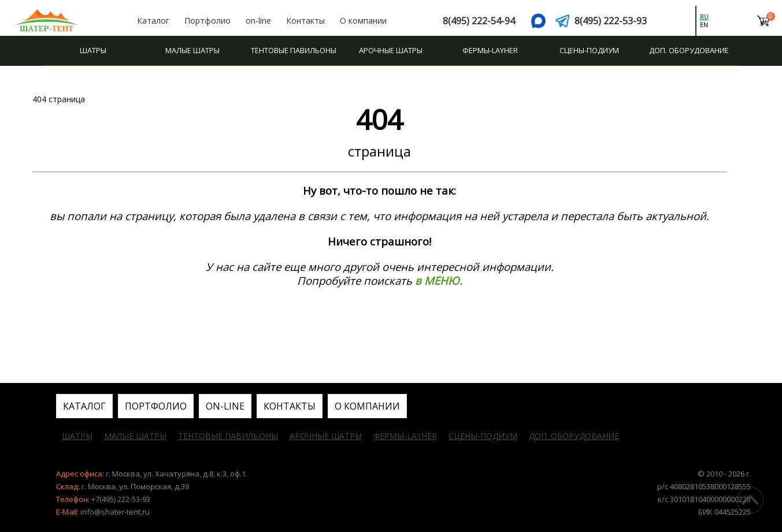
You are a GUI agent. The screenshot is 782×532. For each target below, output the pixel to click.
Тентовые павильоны (294, 50)
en (704, 25)
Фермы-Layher (490, 50)
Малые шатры (192, 50)
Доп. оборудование (689, 50)
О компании (363, 21)
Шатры (93, 50)
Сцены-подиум (589, 50)
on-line (258, 21)
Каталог (153, 21)
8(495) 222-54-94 (479, 21)
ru (704, 17)
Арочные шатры (391, 50)
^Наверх (750, 500)
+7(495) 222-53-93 (121, 499)
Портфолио (207, 21)
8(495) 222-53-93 (611, 21)
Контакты (305, 21)
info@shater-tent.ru (115, 512)
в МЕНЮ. (439, 280)
